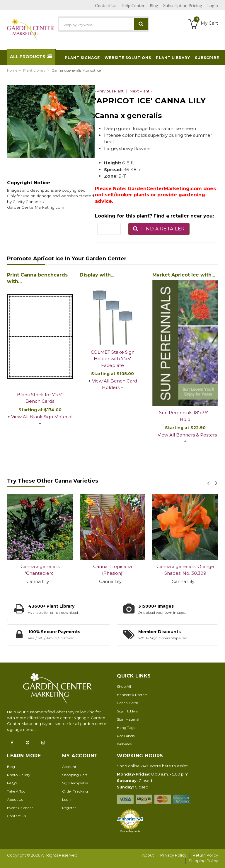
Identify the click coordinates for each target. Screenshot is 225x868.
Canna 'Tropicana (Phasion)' (112, 570)
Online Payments (130, 831)
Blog (11, 767)
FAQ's (12, 783)
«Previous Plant (109, 91)
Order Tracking (75, 791)
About (148, 855)
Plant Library (34, 70)
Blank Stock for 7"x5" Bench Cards (40, 398)
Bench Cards (128, 703)
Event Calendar (20, 808)
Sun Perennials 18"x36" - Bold (185, 416)
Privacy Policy (173, 855)
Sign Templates (75, 783)
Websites (124, 744)
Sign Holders (127, 711)
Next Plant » (141, 91)
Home (12, 70)
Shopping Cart (75, 775)
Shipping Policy (203, 861)
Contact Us (16, 816)
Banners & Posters (132, 695)
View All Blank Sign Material (42, 417)
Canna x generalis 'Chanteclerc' (40, 570)
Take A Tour (17, 791)
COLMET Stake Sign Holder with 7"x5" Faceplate (113, 359)
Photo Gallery (19, 775)
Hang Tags (126, 728)
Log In (67, 799)
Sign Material (128, 719)
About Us (15, 799)
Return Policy (205, 855)
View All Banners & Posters (187, 435)
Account (69, 767)
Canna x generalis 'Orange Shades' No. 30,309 (185, 570)
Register (69, 808)
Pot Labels (126, 736)
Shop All (124, 686)
